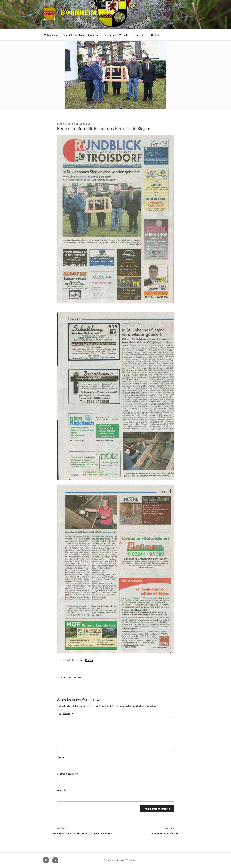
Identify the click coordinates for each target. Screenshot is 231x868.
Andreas (85, 124)
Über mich (140, 35)
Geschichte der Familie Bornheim (80, 35)
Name (61, 757)
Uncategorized (71, 678)
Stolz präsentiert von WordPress (120, 860)
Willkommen (50, 35)
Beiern (89, 660)
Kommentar (65, 714)
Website (62, 791)
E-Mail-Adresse (67, 774)
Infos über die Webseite (116, 35)
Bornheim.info (88, 13)
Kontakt (155, 35)
